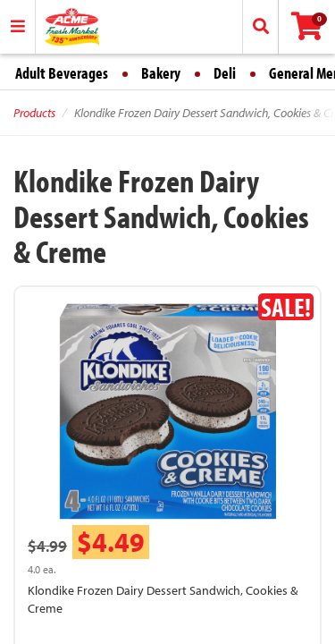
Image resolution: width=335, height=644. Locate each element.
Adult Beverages (62, 73)
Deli (225, 73)
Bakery (161, 73)
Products (34, 113)
